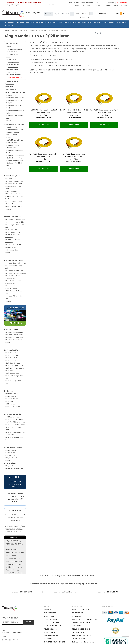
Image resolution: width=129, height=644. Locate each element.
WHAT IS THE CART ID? (53, 620)
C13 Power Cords (12, 388)
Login (102, 14)
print (102, 30)
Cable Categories (33, 14)
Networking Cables (10, 73)
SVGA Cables (11, 421)
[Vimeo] (14, 608)
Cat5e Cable (11, 129)
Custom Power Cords (13, 313)
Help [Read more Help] (100, 3)
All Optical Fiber (12, 231)
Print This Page (81, 618)
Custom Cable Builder (13, 68)
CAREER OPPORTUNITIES (81, 591)
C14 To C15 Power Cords (15, 395)
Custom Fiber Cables (13, 226)
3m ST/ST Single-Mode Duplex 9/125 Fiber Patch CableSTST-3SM (104, 107)
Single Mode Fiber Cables (15, 201)
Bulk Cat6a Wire (12, 334)
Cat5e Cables (54, 22)
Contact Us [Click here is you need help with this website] (15, 455)
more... (10, 107)
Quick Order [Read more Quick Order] (123, 3)
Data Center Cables (79, 22)
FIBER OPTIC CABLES (52, 594)
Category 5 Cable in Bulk (15, 149)
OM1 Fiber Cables (12, 211)
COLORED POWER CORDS (54, 610)
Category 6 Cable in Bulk (15, 104)
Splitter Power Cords (13, 185)
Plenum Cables (11, 370)
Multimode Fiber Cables (14, 203)
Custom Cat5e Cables (14, 306)
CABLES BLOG (49, 614)
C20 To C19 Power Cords (15, 393)
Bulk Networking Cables (14, 342)
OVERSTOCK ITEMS (51, 591)
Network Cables (8, 22)
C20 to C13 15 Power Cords (16, 398)
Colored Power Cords (14, 167)
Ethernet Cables (12, 46)
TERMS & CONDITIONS (80, 597)
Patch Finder (15, 479)
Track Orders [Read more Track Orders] (110, 3)
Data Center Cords (12, 172)
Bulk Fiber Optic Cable (14, 339)
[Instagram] (10, 608)
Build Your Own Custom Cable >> (80, 544)
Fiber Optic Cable (12, 53)
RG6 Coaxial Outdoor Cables (16, 269)
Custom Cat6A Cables (14, 311)
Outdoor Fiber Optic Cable (15, 272)
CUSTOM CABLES (50, 588)
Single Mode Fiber (12, 56)
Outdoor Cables (101, 22)
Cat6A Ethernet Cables (41, 22)
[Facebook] (2, 608)
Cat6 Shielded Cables (14, 89)
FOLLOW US (76, 594)
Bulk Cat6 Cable (12, 331)
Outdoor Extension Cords (15, 252)
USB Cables (9, 78)
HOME (46, 617)
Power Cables (11, 51)
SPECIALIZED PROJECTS (81, 604)
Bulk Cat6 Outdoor (12, 336)
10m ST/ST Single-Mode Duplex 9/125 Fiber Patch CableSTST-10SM (74, 150)
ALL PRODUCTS (50, 597)
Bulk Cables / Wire (11, 324)
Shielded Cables (112, 22)
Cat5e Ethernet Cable (13, 126)
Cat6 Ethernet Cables (13, 43)
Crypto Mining (124, 22)
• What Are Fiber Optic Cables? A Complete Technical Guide (14, 534)
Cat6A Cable (11, 113)
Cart (120, 14)
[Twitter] (6, 608)
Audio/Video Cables (11, 416)
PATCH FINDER (50, 581)
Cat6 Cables (28, 22)
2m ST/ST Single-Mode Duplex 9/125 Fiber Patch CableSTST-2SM (74, 107)
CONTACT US (112, 560)
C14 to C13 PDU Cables (14, 390)
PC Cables (8, 362)
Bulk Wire (9, 344)
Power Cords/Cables (12, 159)
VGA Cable (10, 424)
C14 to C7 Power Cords (14, 406)
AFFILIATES (76, 584)
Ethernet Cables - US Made (14, 48)
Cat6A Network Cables (14, 111)
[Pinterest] (18, 608)
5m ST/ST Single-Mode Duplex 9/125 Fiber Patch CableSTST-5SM (43, 150)
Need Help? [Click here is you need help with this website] (15, 446)
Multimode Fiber (12, 58)
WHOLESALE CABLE (51, 604)
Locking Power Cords (14, 182)
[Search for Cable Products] (72, 14)
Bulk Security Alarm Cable (15, 354)
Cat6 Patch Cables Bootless (16, 97)
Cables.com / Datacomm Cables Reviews (84, 612)
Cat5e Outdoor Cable (14, 142)
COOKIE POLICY (78, 607)
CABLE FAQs (49, 584)
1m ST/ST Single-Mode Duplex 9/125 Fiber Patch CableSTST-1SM (43, 107)
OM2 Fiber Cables (12, 213)
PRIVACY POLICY (78, 601)
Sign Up (29, 590)
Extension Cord (12, 63)
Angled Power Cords (13, 188)
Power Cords (19, 22)
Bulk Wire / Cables (12, 372)
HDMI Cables (90, 22)
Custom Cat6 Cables (13, 308)
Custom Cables (10, 303)
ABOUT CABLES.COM (80, 578)
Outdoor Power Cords (14, 165)
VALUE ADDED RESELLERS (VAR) (84, 588)
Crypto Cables (11, 434)
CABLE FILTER (49, 601)
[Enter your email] (12, 590)
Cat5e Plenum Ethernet (15, 144)
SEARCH (47, 578)
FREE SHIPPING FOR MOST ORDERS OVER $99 (21, 2)
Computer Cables (12, 377)
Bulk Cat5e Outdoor (13, 329)
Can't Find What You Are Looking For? (51, 544)
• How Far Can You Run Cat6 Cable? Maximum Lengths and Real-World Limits (14, 524)
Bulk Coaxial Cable (12, 347)
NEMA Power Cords (13, 175)
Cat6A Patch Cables (14, 116)
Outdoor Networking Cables (16, 247)
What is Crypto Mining (14, 437)
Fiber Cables (11, 229)
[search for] (61, 14)
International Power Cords (15, 170)
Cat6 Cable (11, 86)
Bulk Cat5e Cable (12, 326)
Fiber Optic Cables (65, 22)
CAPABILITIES (49, 607)
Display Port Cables (13, 426)
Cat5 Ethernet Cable (14, 147)
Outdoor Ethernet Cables (15, 244)
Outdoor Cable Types (12, 241)
